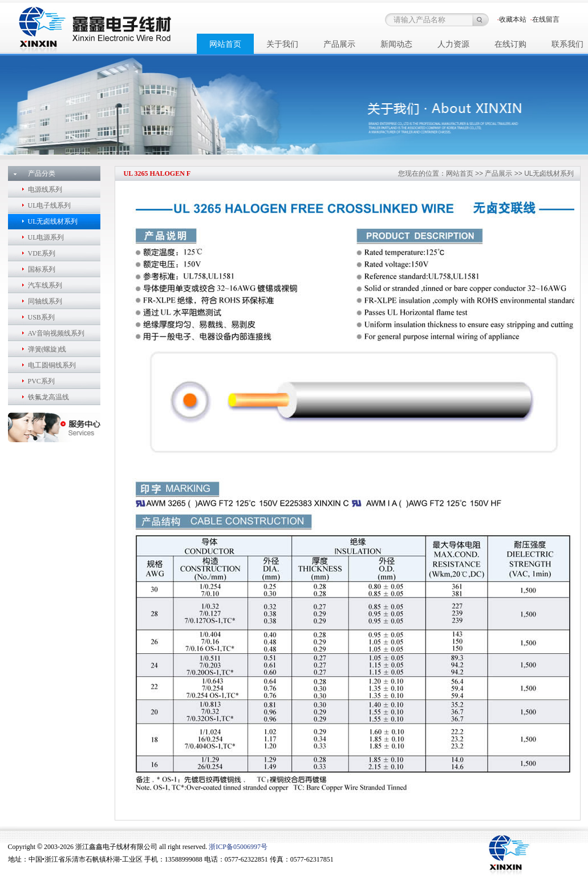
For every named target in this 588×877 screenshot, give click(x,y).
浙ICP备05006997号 (238, 847)
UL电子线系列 (50, 205)
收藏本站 (513, 19)
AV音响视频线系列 (56, 333)
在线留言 (546, 19)
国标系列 (42, 269)
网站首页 (460, 173)
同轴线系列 (45, 301)
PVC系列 (41, 381)
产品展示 (498, 173)
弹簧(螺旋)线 (47, 349)
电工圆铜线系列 (52, 365)
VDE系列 (42, 253)
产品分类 (42, 173)
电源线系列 (45, 189)
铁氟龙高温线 (48, 397)
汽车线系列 (45, 285)
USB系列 (41, 317)
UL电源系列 (46, 237)
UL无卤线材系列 (53, 221)
